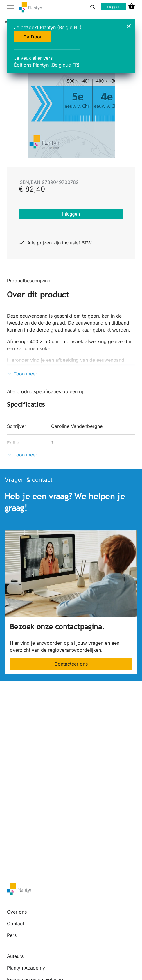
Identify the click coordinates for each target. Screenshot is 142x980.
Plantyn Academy (26, 968)
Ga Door (33, 37)
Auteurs (15, 956)
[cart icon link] (132, 7)
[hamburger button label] (10, 7)
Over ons (17, 912)
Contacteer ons (71, 664)
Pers (12, 935)
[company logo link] (30, 7)
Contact (16, 924)
